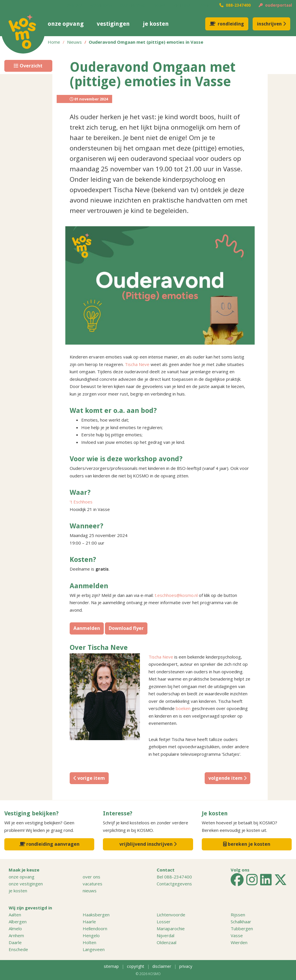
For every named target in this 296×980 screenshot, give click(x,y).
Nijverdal (165, 935)
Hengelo (91, 935)
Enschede (18, 949)
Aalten (15, 915)
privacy (186, 966)
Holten (89, 942)
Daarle (15, 942)
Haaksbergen (96, 915)
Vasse (237, 935)
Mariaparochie (171, 928)
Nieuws (74, 42)
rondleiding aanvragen (49, 844)
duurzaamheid (133, 5)
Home (54, 42)
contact (205, 5)
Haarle (89, 922)
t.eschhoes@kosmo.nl (176, 595)
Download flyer (126, 628)
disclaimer (162, 966)
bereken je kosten (247, 844)
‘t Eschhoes (81, 502)
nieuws (159, 5)
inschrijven (271, 24)
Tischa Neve (137, 364)
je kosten (156, 24)
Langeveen (94, 949)
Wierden (239, 942)
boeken (183, 708)
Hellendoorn (95, 928)
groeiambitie (101, 5)
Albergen (18, 922)
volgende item (227, 778)
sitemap (111, 966)
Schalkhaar (241, 922)
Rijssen (238, 915)
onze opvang (66, 24)
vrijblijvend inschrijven (148, 844)
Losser (164, 922)
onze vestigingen (26, 884)
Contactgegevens (174, 884)
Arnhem (16, 935)
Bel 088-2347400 (174, 877)
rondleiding (227, 24)
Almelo (15, 928)
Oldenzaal (166, 942)
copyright (136, 966)
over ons (74, 5)
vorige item (89, 778)
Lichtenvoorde (171, 915)
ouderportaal (275, 5)
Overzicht (28, 66)
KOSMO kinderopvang (23, 32)
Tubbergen (242, 928)
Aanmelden (87, 628)
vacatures (182, 5)
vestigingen (113, 24)
